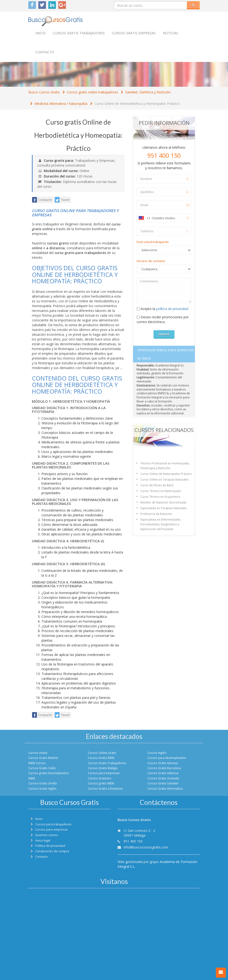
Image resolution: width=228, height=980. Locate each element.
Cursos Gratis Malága (103, 768)
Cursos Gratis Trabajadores (107, 763)
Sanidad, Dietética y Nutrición (148, 92)
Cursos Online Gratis (102, 753)
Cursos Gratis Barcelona (164, 768)
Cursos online (38, 753)
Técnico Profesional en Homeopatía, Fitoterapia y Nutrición (165, 466)
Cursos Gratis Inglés (42, 788)
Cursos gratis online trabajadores (92, 92)
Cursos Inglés (157, 753)
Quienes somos (47, 835)
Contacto (45, 52)
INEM (32, 778)
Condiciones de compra (52, 851)
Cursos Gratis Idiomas (163, 763)
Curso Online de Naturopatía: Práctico (166, 474)
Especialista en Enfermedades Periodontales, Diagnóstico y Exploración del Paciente (161, 524)
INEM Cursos (37, 763)
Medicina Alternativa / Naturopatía (61, 104)
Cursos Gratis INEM (101, 758)
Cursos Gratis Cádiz (42, 768)
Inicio (41, 33)
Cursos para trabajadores (53, 824)
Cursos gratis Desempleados (49, 773)
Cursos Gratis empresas (134, 33)
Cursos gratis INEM (101, 783)
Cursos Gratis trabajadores (79, 33)
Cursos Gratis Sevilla (42, 783)
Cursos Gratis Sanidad (163, 783)
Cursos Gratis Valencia (163, 773)
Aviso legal (43, 840)
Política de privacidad (50, 846)
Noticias (171, 33)
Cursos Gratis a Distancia (105, 788)
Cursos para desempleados (167, 758)
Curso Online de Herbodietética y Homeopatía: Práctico (137, 104)
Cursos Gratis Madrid (43, 758)
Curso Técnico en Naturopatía (161, 491)
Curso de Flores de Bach (157, 485)
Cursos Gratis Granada (163, 778)
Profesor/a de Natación (156, 514)
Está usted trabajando (153, 242)
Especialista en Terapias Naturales (164, 508)
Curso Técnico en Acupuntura (160, 497)
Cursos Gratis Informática (165, 788)
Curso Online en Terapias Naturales (164, 480)
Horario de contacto (151, 261)
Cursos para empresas (104, 773)
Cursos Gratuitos (100, 778)
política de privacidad (172, 309)
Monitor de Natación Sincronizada (163, 502)
